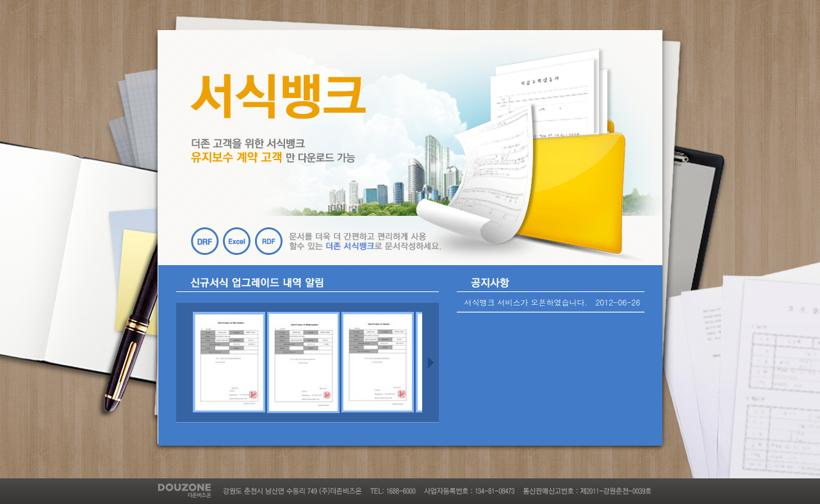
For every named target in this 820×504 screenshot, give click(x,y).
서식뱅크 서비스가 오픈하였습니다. (526, 302)
